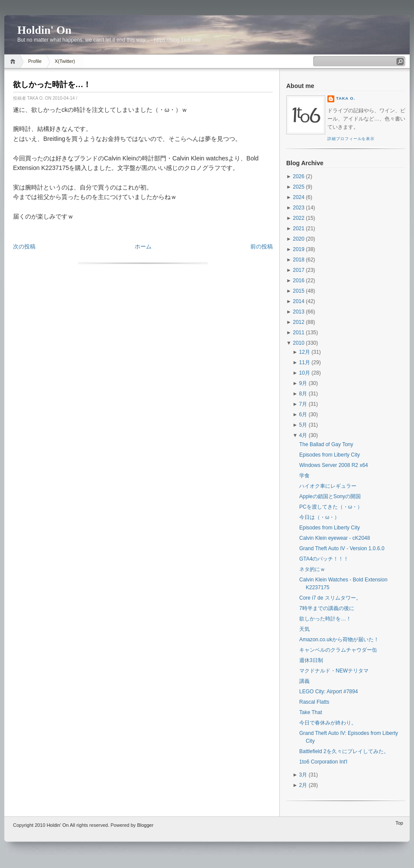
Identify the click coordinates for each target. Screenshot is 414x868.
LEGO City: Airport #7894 (328, 692)
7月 (303, 404)
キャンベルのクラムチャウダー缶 (338, 650)
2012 (299, 322)
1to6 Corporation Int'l (323, 762)
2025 (299, 187)
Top (399, 823)
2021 (299, 228)
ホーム (143, 246)
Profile (35, 61)
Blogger (145, 825)
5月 (303, 425)
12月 (305, 352)
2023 (299, 208)
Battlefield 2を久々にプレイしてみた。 (344, 751)
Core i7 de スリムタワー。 (330, 598)
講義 (304, 681)
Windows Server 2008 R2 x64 (334, 465)
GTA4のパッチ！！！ (324, 559)
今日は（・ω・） (319, 517)
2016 (299, 281)
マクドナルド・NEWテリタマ (334, 671)
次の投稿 (24, 246)
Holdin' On (44, 30)
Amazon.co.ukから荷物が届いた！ (339, 640)
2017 (299, 270)
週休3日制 (311, 660)
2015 (299, 291)
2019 (299, 249)
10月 (305, 373)
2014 (299, 301)
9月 (303, 383)
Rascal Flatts (314, 702)
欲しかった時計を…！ (52, 85)
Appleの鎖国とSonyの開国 (330, 496)
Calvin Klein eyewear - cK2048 (335, 538)
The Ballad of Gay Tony (326, 444)
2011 (299, 333)
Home (14, 61)
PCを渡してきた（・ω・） (331, 507)
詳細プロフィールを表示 (351, 139)
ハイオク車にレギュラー (328, 486)
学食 (304, 476)
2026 (299, 176)
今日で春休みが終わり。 (328, 723)
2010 (299, 343)
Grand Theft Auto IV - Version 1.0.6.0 (342, 548)
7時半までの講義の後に (327, 608)
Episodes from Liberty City (330, 455)
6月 (303, 414)
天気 (304, 629)
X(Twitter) (65, 61)
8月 (303, 394)
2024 (299, 197)
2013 (299, 312)
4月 (303, 435)
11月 (305, 362)
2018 (299, 260)
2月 (303, 785)
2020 (299, 239)
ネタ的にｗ (312, 569)
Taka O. (346, 98)
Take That (310, 712)
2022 (299, 218)
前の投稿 (262, 246)
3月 (303, 775)
